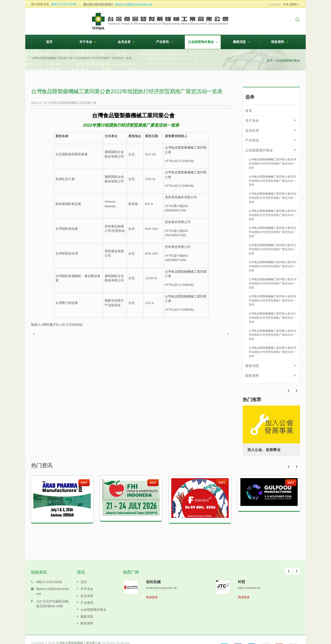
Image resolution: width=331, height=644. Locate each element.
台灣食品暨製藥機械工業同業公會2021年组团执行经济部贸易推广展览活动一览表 (273, 249)
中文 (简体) (290, 4)
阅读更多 (152, 590)
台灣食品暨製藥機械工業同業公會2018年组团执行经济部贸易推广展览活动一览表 (273, 301)
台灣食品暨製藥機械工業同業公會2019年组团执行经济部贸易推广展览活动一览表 (273, 284)
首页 (49, 42)
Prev (297, 391)
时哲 (242, 575)
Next (289, 391)
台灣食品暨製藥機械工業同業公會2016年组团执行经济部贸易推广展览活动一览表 (273, 335)
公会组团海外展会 (203, 42)
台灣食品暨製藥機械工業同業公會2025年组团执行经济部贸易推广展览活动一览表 (273, 181)
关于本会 (88, 42)
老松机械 (153, 575)
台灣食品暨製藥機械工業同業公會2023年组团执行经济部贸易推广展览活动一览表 (273, 215)
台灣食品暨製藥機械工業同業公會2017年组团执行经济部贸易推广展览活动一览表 (273, 318)
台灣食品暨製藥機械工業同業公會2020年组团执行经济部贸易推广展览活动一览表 (273, 266)
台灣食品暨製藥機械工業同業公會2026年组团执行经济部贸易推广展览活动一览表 (273, 164)
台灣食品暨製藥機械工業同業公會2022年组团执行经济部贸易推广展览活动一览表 (273, 232)
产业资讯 (164, 42)
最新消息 (241, 42)
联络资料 (280, 42)
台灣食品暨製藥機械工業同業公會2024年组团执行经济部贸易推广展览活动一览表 (273, 198)
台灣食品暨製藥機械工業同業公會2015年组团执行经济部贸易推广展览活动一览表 (273, 352)
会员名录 (126, 42)
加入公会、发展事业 (264, 450)
